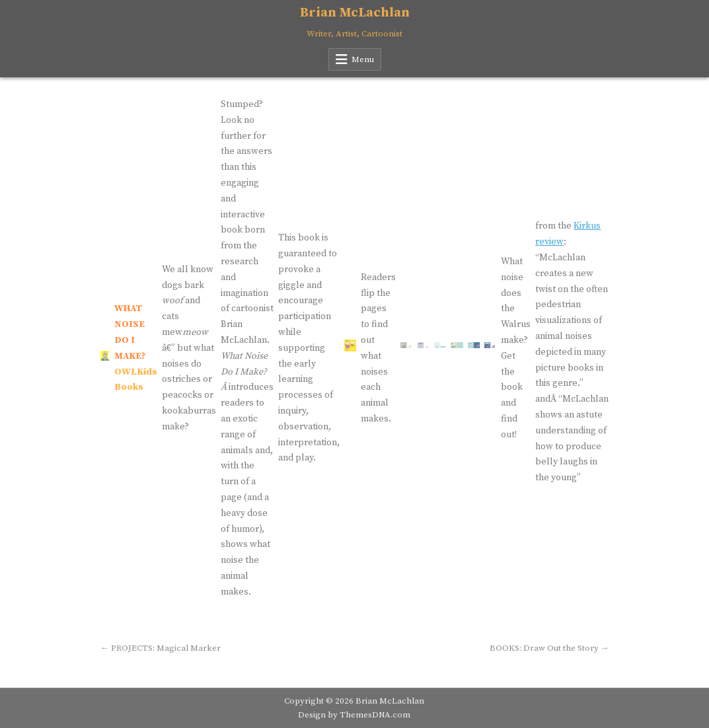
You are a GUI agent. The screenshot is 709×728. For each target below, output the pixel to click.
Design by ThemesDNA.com (354, 715)
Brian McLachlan (355, 13)
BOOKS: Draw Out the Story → (549, 648)
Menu (363, 59)
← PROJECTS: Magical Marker (161, 648)
